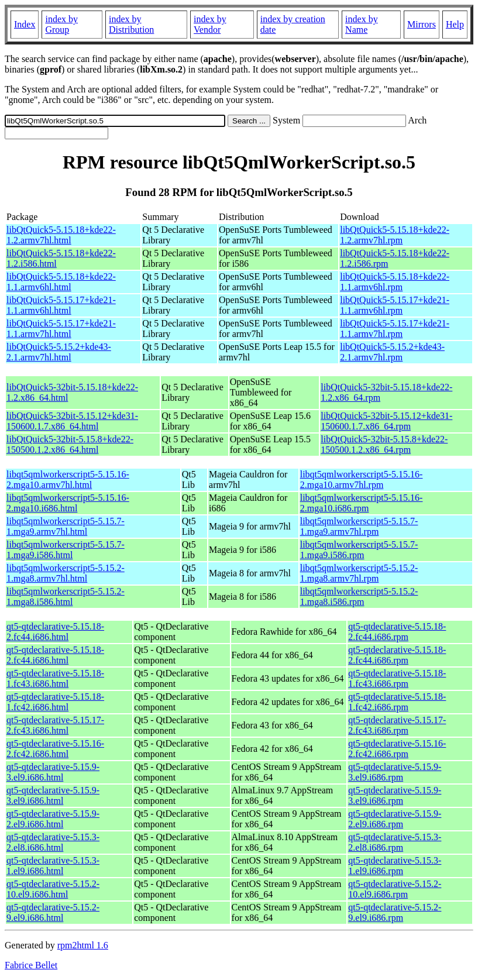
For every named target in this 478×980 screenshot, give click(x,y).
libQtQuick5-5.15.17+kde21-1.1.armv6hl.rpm (395, 305)
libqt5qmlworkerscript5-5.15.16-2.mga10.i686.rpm (362, 503)
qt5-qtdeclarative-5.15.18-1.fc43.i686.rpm (397, 678)
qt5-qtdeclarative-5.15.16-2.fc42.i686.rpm (397, 749)
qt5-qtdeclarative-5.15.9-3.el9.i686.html (53, 772)
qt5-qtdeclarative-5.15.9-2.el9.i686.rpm (395, 819)
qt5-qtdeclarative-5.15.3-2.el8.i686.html (53, 842)
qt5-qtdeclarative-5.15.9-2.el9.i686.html (53, 819)
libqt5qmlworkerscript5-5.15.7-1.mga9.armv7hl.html (66, 526)
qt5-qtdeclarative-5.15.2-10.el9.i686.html (53, 889)
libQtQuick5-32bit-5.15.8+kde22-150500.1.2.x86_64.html (70, 444)
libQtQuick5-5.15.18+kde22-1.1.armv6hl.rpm (395, 282)
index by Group (61, 24)
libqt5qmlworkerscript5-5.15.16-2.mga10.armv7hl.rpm (362, 479)
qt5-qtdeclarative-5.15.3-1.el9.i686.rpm (395, 866)
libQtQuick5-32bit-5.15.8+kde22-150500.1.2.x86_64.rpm (384, 444)
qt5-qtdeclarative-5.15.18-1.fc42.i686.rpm (397, 702)
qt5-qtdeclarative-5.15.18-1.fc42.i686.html (55, 702)
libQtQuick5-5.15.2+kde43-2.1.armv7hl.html (59, 352)
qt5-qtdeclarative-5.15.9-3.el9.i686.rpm (395, 772)
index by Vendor (210, 24)
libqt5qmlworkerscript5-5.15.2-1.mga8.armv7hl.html (66, 573)
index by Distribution (131, 24)
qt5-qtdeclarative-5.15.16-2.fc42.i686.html (55, 749)
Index (25, 24)
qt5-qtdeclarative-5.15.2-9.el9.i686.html (53, 912)
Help (455, 24)
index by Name (362, 24)
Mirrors (422, 24)
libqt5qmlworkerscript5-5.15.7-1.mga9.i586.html (66, 550)
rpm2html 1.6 (83, 945)
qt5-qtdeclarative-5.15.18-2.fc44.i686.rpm (397, 632)
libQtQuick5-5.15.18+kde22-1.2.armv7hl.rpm (395, 235)
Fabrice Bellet (31, 965)
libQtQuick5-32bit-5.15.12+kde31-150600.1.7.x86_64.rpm (386, 421)
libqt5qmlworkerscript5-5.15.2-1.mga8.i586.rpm (359, 596)
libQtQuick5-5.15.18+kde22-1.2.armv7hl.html (61, 235)
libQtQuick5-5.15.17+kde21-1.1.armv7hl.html (61, 329)
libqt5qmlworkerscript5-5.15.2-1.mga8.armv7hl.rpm (359, 573)
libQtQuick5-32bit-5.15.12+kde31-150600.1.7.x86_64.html (72, 421)
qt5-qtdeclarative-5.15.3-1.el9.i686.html (53, 866)
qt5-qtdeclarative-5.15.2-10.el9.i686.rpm (395, 889)
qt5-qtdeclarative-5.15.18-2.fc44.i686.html (55, 632)
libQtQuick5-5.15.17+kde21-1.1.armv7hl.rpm (395, 329)
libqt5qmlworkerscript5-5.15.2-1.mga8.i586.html (66, 596)
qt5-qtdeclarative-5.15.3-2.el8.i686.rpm (395, 842)
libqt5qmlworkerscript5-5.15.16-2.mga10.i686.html (68, 503)
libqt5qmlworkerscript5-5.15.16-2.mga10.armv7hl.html (68, 479)
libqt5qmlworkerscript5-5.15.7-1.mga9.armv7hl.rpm (359, 526)
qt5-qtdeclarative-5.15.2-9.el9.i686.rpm (395, 912)
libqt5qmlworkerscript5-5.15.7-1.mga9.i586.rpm (359, 550)
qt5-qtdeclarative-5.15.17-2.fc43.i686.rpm (397, 725)
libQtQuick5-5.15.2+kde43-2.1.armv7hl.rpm (392, 352)
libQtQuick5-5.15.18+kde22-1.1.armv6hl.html (61, 282)
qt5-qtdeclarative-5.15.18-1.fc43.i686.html (55, 678)
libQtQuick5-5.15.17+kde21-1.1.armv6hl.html (61, 305)
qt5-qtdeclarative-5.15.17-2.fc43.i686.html (55, 725)
